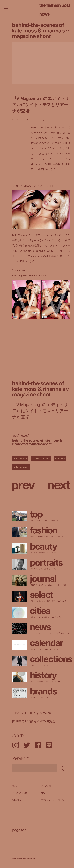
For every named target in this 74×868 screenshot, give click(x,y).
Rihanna (60, 458)
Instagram (16, 745)
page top (19, 830)
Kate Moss (20, 458)
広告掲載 (46, 786)
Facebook (38, 745)
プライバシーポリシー (54, 800)
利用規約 (17, 800)
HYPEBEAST (26, 186)
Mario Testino (41, 458)
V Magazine (21, 467)
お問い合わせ (20, 793)
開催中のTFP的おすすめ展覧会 (34, 721)
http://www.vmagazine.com (33, 276)
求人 (44, 793)
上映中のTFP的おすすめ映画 (32, 713)
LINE (49, 745)
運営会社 (17, 786)
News (44, 14)
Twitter (27, 745)
